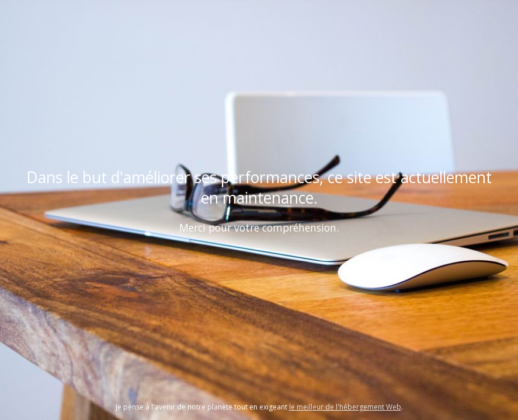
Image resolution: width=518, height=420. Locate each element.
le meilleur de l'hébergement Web (345, 407)
